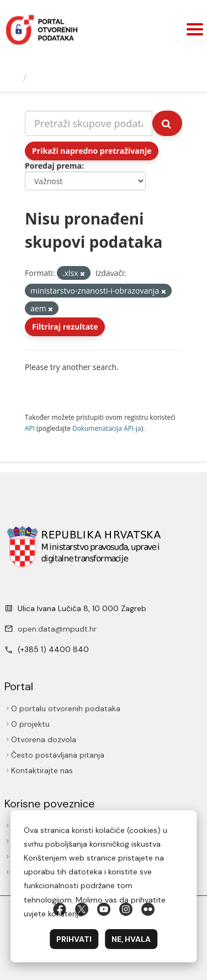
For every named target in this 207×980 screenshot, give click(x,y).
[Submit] (167, 123)
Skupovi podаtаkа (76, 77)
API (30, 428)
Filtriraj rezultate (65, 327)
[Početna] (13, 77)
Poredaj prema (53, 166)
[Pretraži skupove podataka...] (89, 123)
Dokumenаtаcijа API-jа (107, 428)
